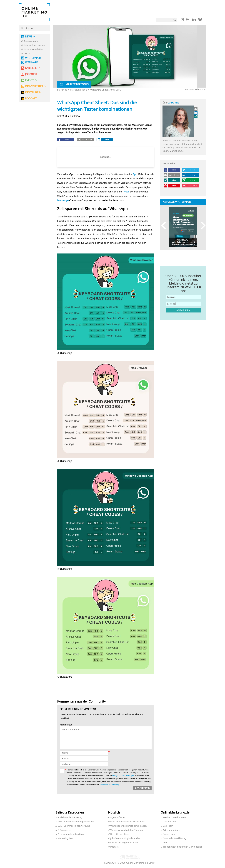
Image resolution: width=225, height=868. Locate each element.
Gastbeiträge (170, 822)
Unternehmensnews (34, 45)
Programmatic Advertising (71, 834)
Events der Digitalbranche (124, 843)
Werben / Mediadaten (174, 818)
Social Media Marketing (70, 818)
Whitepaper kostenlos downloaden (129, 826)
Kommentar (66, 725)
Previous (165, 225)
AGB (165, 843)
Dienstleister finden (121, 834)
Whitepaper (33, 58)
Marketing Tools (79, 90)
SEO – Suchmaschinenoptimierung (76, 822)
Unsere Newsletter (33, 49)
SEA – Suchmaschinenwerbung (74, 826)
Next (202, 225)
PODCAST (31, 99)
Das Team (168, 826)
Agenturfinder (118, 818)
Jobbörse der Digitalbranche (125, 838)
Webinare (31, 63)
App (135, 174)
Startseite (62, 90)
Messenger (63, 200)
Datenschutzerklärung (109, 785)
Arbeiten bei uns (172, 830)
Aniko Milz (174, 103)
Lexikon (27, 54)
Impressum (169, 834)
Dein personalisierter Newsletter (127, 822)
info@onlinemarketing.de (123, 776)
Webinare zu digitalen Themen (127, 830)
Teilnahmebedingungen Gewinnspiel (182, 847)
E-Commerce (64, 830)
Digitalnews (30, 41)
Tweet (126, 192)
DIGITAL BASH (33, 92)
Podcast (114, 847)
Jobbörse (31, 74)
